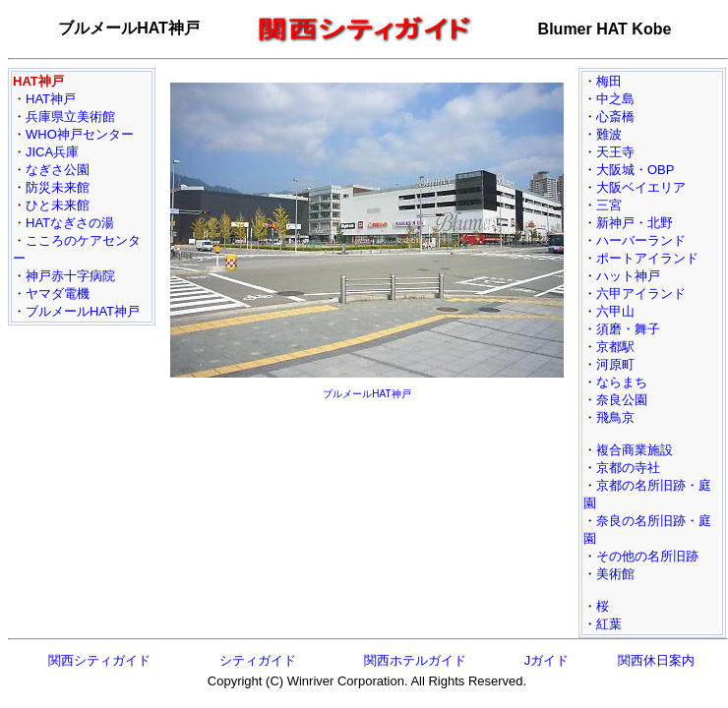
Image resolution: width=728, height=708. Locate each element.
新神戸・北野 (635, 223)
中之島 (615, 99)
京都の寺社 (628, 468)
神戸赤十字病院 (70, 276)
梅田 (609, 81)
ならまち (622, 382)
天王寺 (615, 152)
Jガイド (547, 660)
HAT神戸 (51, 99)
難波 (609, 134)
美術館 (615, 574)
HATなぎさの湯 (70, 223)
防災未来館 (58, 187)
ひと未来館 (58, 205)
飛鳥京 (615, 417)
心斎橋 (615, 117)
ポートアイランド (647, 258)
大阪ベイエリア (641, 187)
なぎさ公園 (58, 170)
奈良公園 (622, 400)
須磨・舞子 (628, 329)
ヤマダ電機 (58, 294)
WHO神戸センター (80, 134)
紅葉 (609, 624)
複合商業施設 (635, 450)
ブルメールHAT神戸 (83, 311)
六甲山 (615, 311)
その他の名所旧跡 (647, 556)
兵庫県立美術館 (70, 117)
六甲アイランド (641, 294)
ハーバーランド (641, 240)
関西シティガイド (99, 660)
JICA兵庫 (52, 152)
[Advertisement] (367, 483)
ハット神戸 (628, 276)
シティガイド (258, 660)
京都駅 (615, 347)
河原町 (615, 364)
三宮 (609, 205)
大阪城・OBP (635, 170)
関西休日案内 (656, 660)
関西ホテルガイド (415, 660)
